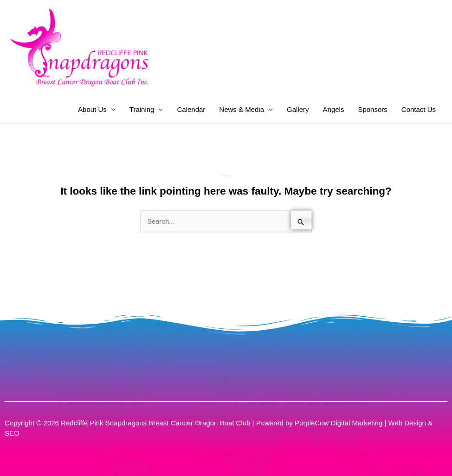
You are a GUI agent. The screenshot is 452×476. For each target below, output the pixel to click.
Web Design (407, 423)
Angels (334, 109)
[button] (226, 379)
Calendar (191, 109)
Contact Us (419, 109)
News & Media (242, 109)
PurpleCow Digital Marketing (339, 423)
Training (142, 109)
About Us (92, 109)
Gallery (298, 109)
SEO (12, 433)
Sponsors (372, 109)
